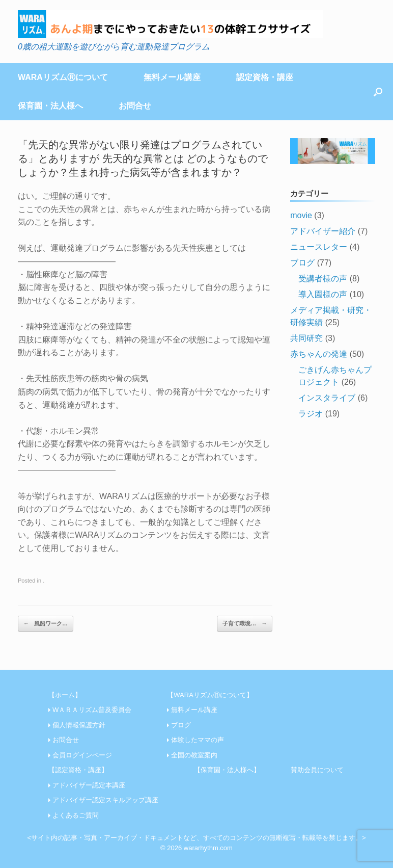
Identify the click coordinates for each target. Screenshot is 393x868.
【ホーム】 (65, 695)
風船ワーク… (46, 624)
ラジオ (311, 414)
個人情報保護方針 (79, 725)
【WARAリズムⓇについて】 (210, 695)
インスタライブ (327, 398)
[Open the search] (378, 92)
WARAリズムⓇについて (63, 77)
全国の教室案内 (194, 755)
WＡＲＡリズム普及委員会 (92, 710)
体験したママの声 (198, 740)
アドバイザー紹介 (323, 231)
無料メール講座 (172, 77)
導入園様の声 (323, 294)
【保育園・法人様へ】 (227, 770)
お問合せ (135, 106)
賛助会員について (317, 770)
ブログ (302, 263)
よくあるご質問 (76, 815)
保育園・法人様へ (50, 106)
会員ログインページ (82, 755)
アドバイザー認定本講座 (89, 785)
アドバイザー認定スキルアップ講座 (105, 800)
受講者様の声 (323, 279)
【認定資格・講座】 (78, 770)
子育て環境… (245, 624)
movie (301, 215)
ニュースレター (319, 247)
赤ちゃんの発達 (319, 354)
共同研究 (306, 338)
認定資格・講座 (265, 77)
